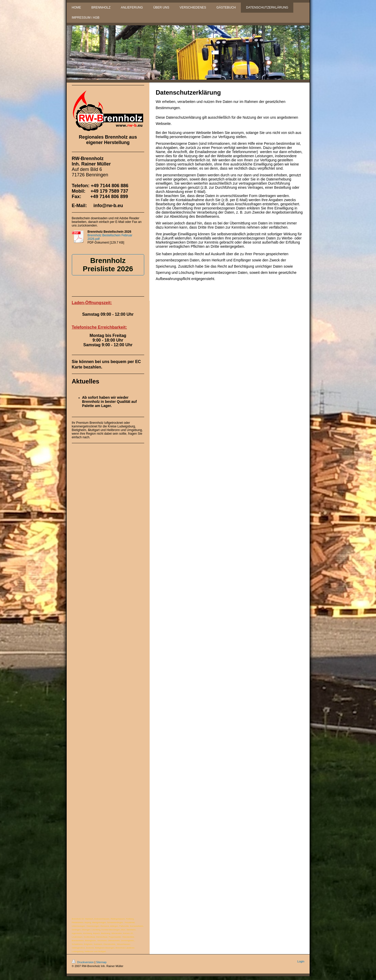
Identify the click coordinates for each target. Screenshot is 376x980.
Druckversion (83, 962)
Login (301, 961)
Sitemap (101, 962)
